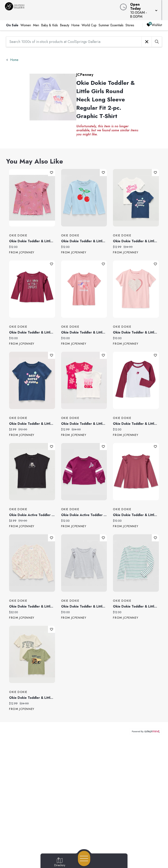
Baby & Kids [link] (49, 21)
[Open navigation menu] (84, 858)
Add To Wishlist (52, 168)
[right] (138, 21)
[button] (148, 8)
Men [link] (36, 21)
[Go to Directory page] (60, 862)
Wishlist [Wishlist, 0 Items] (154, 21)
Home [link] (75, 21)
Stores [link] (130, 21)
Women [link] (26, 21)
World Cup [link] (89, 21)
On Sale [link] (12, 21)
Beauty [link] (65, 21)
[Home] (64, 8)
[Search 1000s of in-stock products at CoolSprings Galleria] (74, 38)
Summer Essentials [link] (111, 21)
